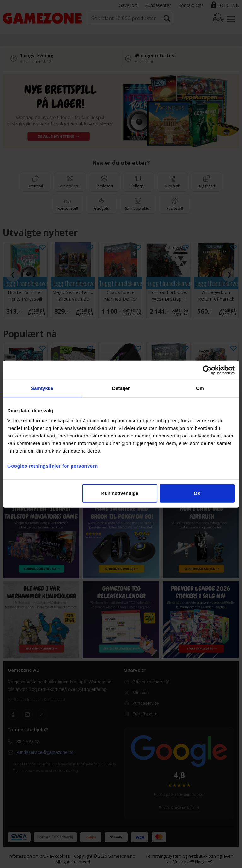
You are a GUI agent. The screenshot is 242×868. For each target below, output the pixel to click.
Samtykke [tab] (42, 388)
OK (197, 493)
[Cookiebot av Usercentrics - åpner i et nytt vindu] (207, 370)
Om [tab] (200, 388)
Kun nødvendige (120, 493)
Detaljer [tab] (121, 388)
